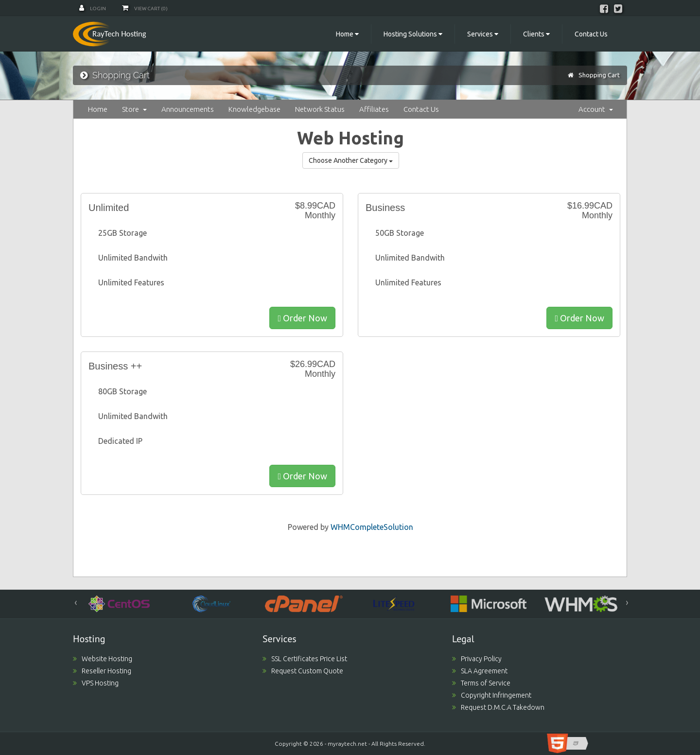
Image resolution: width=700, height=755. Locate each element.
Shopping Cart (599, 75)
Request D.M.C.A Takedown (498, 707)
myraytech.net (347, 744)
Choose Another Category (351, 160)
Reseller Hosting (102, 671)
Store (134, 109)
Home (98, 109)
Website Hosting (103, 659)
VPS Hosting (96, 683)
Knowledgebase (254, 109)
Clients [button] (536, 34)
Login (93, 9)
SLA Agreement (480, 671)
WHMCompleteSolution (372, 527)
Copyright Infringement (492, 695)
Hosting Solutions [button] (413, 34)
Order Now (302, 318)
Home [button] (347, 34)
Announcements (188, 109)
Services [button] (483, 34)
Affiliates (374, 109)
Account (596, 109)
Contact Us (591, 34)
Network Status (320, 109)
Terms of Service (481, 683)
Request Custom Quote (303, 671)
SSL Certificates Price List (305, 659)
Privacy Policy (477, 659)
